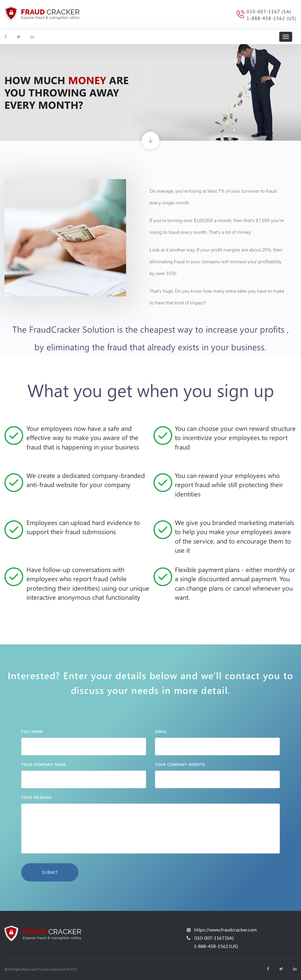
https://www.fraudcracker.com (225, 930)
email (161, 731)
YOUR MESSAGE (36, 797)
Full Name (32, 731)
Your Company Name (44, 764)
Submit (50, 872)
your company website (180, 764)
